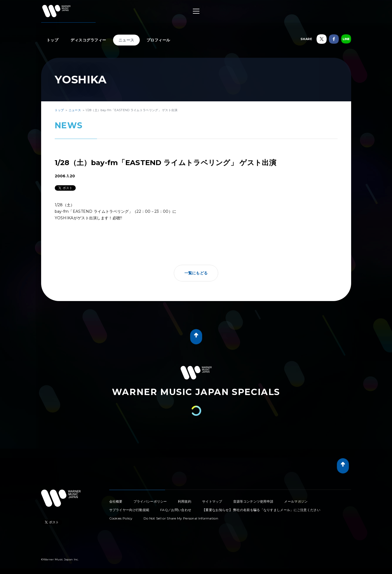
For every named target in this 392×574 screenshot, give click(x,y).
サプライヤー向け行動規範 (129, 510)
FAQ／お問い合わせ (176, 510)
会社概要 (116, 501)
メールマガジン (296, 501)
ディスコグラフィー (88, 40)
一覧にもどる (196, 273)
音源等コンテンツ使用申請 (253, 501)
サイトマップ (212, 501)
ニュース (126, 40)
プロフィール (158, 40)
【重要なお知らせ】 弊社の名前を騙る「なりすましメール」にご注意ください (261, 510)
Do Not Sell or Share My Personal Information (181, 518)
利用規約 (185, 501)
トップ (53, 40)
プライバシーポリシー (150, 501)
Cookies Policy (121, 518)
